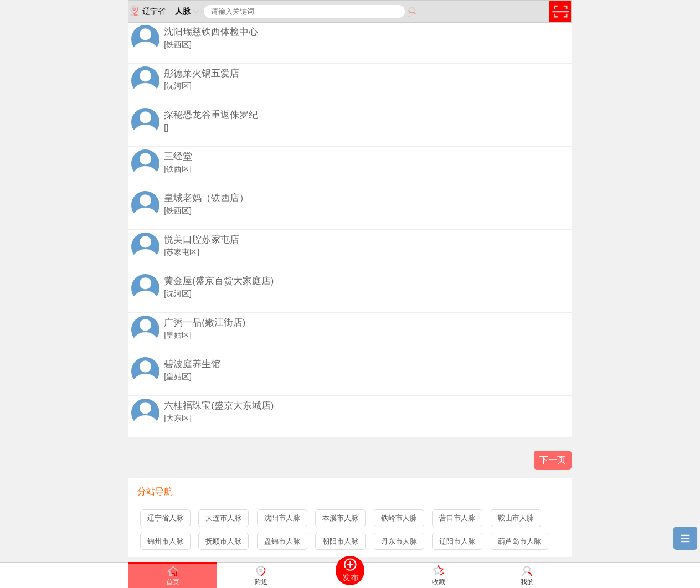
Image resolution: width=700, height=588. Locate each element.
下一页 (553, 460)
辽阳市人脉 (457, 541)
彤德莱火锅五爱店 (202, 73)
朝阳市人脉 (340, 541)
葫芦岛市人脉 (519, 541)
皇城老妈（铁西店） (206, 198)
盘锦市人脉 (282, 541)
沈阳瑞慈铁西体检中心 (211, 32)
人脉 (188, 11)
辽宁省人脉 (165, 518)
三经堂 (178, 156)
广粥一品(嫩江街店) (205, 323)
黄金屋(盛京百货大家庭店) (219, 281)
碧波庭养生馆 (192, 364)
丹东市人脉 (399, 541)
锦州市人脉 (165, 541)
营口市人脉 (457, 518)
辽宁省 (147, 11)
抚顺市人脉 (223, 541)
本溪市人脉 (340, 518)
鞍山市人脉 (516, 518)
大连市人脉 (223, 518)
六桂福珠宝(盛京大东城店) (219, 406)
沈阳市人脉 (282, 518)
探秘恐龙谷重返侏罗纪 (211, 115)
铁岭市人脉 (399, 518)
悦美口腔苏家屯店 (202, 239)
